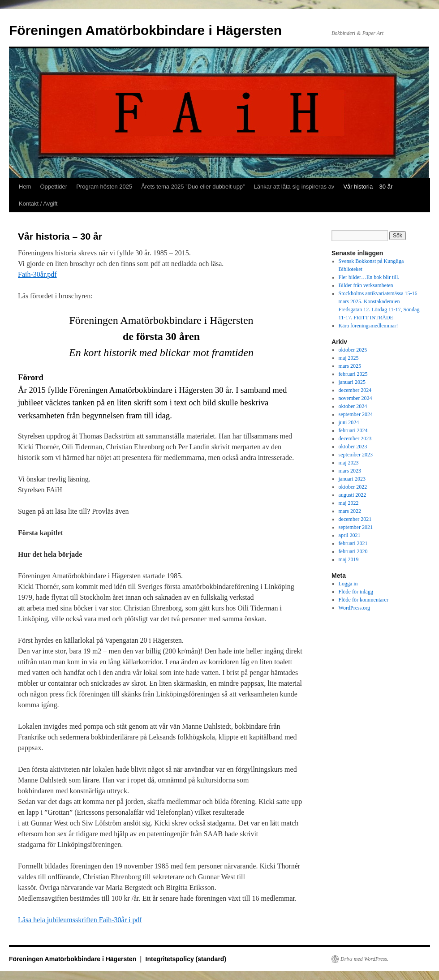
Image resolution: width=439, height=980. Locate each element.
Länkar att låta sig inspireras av (294, 187)
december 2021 (355, 519)
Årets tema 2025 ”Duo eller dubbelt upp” (193, 187)
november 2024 (355, 398)
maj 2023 (349, 463)
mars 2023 (350, 471)
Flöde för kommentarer (364, 600)
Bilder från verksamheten (366, 285)
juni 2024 (349, 422)
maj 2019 (349, 559)
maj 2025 (349, 358)
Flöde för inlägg (356, 592)
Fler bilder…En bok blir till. (369, 277)
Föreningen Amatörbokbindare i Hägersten (145, 30)
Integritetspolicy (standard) (186, 959)
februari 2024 (353, 430)
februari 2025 (353, 374)
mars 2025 (350, 366)
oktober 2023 (353, 447)
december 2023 (355, 438)
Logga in (348, 584)
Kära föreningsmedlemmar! (368, 326)
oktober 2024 (353, 406)
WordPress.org (354, 608)
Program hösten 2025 (104, 187)
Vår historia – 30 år (368, 187)
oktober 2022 (353, 487)
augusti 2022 (353, 495)
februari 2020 (353, 551)
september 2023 (356, 455)
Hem (25, 187)
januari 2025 (352, 382)
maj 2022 (349, 503)
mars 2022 (350, 511)
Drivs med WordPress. (364, 959)
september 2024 (356, 414)
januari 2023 (352, 479)
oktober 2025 (353, 350)
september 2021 (356, 527)
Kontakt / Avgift (38, 204)
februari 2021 (353, 543)
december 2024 (355, 390)
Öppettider (54, 187)
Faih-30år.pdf (37, 274)
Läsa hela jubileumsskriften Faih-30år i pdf (80, 920)
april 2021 (350, 535)
